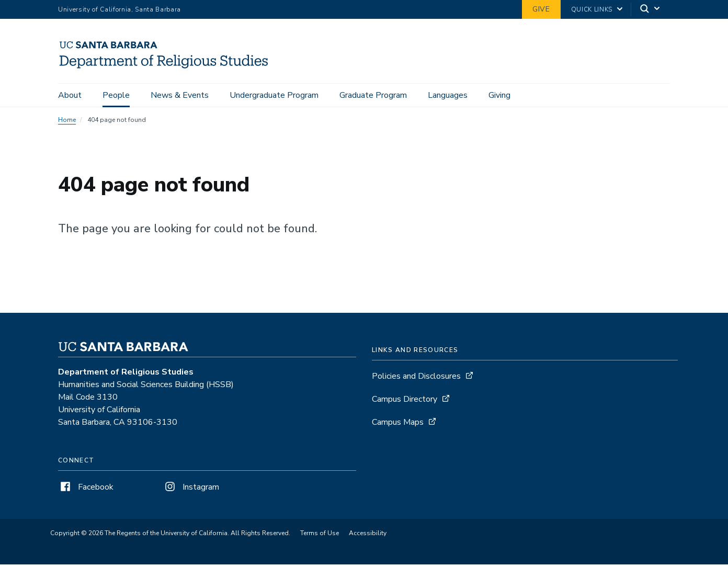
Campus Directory (405, 401)
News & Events (180, 95)
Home (67, 121)
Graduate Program (373, 95)
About (70, 95)
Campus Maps (398, 424)
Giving (499, 95)
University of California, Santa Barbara (120, 9)
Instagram (191, 489)
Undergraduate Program (274, 95)
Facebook (86, 489)
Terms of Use (320, 535)
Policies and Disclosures (416, 378)
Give (541, 9)
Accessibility (368, 535)
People (116, 95)
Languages (448, 95)
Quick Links (592, 9)
